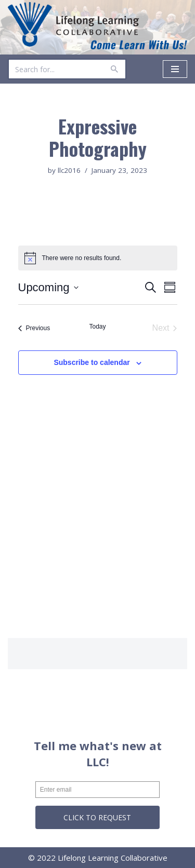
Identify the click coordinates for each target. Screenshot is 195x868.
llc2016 (69, 170)
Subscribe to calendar (92, 362)
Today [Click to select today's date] (97, 327)
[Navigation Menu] (175, 69)
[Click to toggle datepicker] (48, 287)
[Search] (55, 69)
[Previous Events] (34, 328)
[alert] (98, 258)
